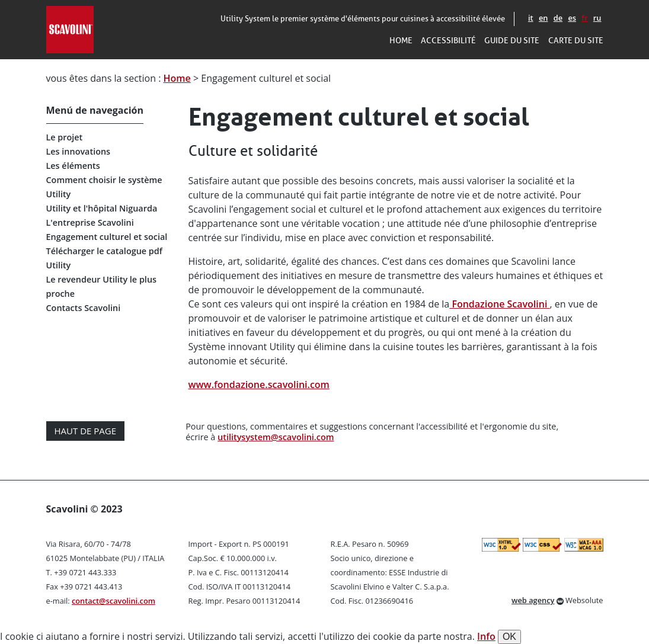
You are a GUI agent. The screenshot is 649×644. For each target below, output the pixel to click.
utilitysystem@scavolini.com (276, 437)
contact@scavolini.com (114, 601)
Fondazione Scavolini (499, 304)
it (531, 18)
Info (486, 636)
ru (597, 18)
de (558, 18)
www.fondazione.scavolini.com (259, 385)
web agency (533, 600)
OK (509, 637)
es (572, 18)
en (544, 18)
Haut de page (86, 431)
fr (584, 18)
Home (177, 78)
